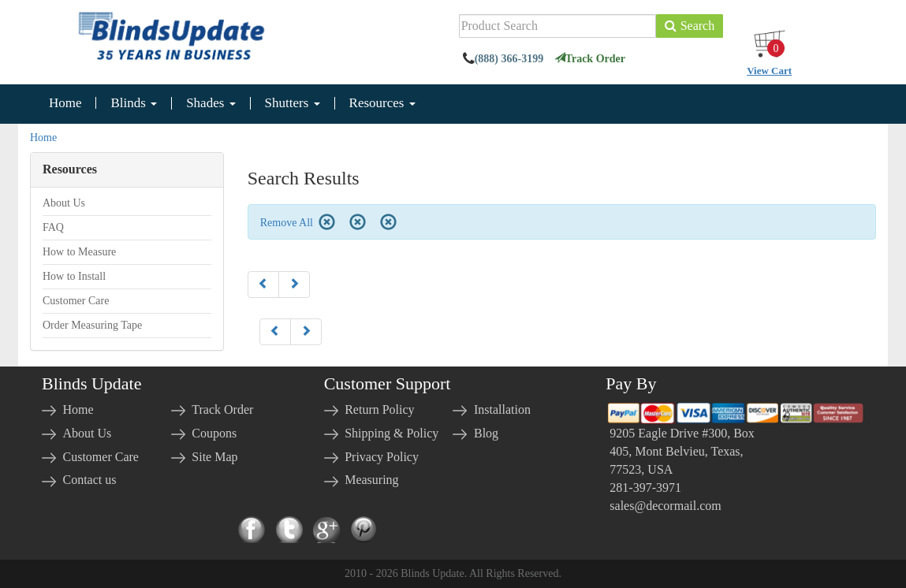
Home (65, 103)
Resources (382, 103)
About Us (64, 203)
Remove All (298, 223)
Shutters (293, 103)
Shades (211, 103)
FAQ (53, 227)
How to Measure (79, 252)
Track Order (590, 59)
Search (690, 26)
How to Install (74, 276)
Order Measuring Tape (92, 325)
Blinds (134, 103)
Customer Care (76, 301)
